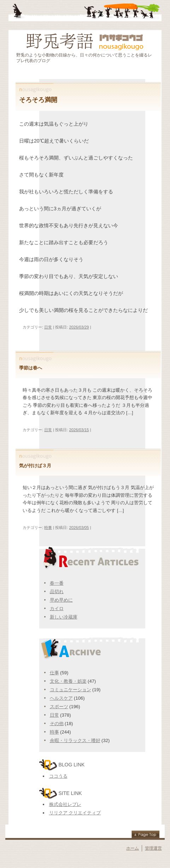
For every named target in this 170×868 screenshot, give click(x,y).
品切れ (57, 592)
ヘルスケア (61, 698)
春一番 (57, 583)
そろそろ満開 (38, 100)
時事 (48, 528)
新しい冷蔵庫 (64, 617)
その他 (57, 724)
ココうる (58, 776)
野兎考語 (85, 41)
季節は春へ (31, 368)
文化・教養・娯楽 (68, 681)
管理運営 (153, 848)
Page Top (145, 834)
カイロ (57, 608)
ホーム (133, 848)
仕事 (54, 673)
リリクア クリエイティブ (75, 813)
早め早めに (61, 600)
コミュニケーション (71, 690)
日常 (48, 327)
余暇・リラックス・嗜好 (75, 740)
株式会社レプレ (65, 804)
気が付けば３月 (35, 466)
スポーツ (59, 707)
